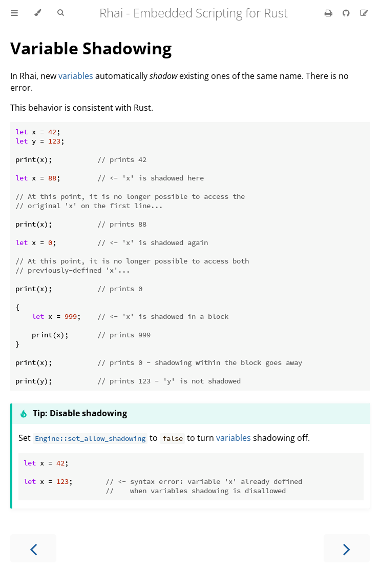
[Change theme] (38, 13)
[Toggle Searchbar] (60, 13)
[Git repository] (347, 13)
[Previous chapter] (33, 548)
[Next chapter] (347, 548)
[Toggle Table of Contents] (14, 13)
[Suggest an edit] (364, 13)
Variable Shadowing (91, 48)
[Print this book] (330, 13)
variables (76, 76)
